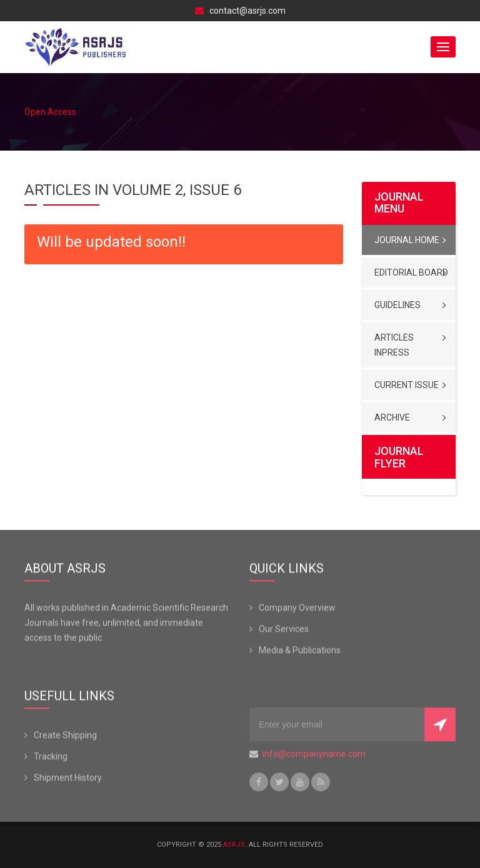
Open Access (50, 112)
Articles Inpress (394, 345)
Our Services (284, 631)
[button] (443, 47)
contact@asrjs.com (240, 11)
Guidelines (397, 305)
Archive (392, 417)
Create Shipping (65, 737)
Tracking (51, 758)
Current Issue (407, 385)
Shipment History (68, 779)
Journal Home (407, 240)
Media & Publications (300, 652)
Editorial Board (411, 272)
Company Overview (297, 609)
